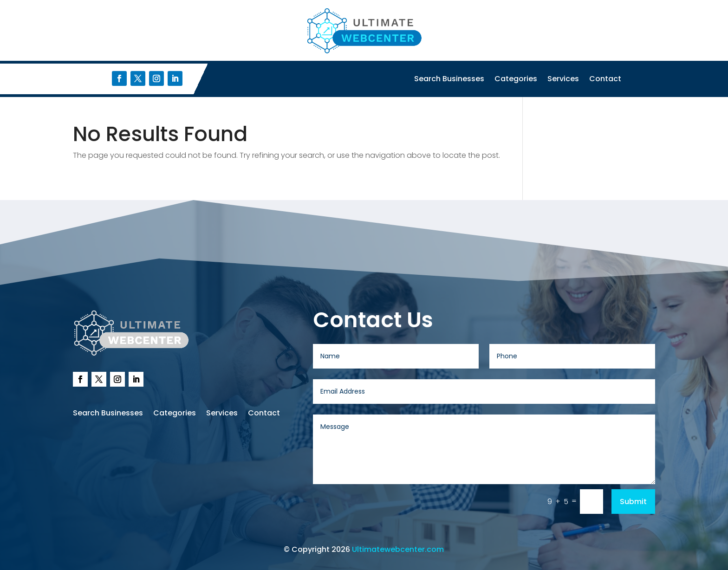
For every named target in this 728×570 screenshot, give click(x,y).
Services (563, 80)
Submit (633, 502)
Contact (605, 80)
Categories (516, 80)
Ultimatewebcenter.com (398, 549)
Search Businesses (449, 80)
